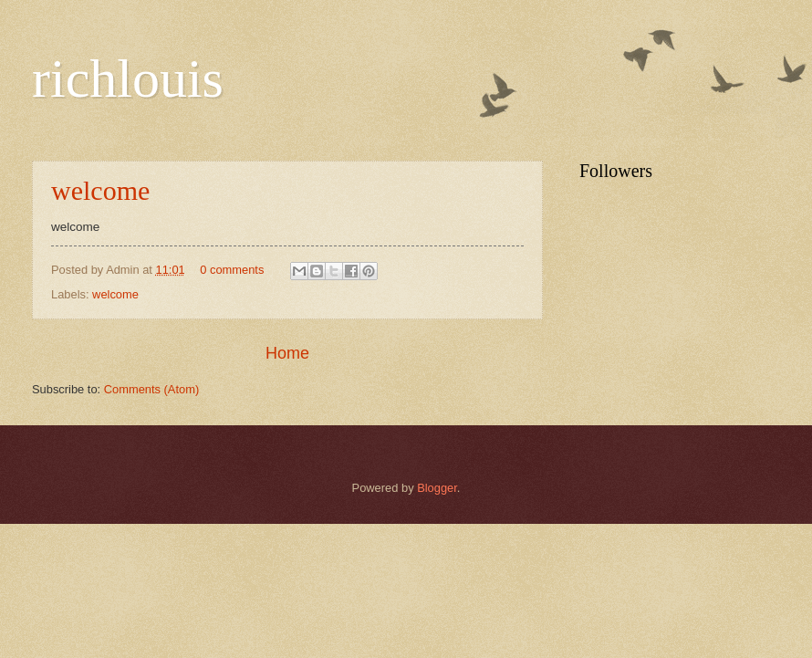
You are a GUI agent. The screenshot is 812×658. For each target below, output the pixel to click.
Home (287, 353)
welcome (100, 190)
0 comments (232, 270)
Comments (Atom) (151, 389)
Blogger (437, 488)
